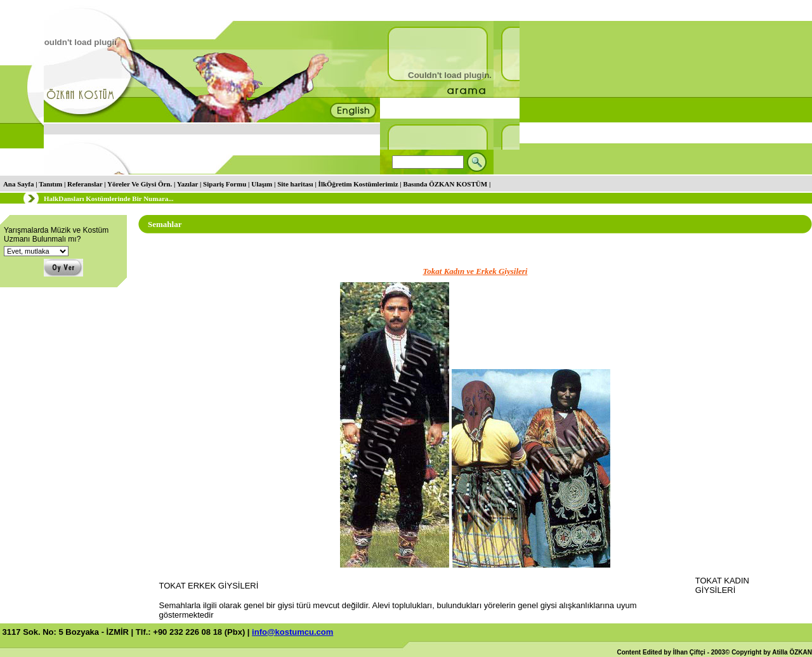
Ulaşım (262, 184)
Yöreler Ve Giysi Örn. (140, 184)
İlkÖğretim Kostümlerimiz (358, 184)
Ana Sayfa (19, 184)
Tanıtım (50, 184)
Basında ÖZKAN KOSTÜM (446, 184)
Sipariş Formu (225, 184)
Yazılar (187, 184)
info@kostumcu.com (292, 632)
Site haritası (295, 184)
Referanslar (85, 184)
